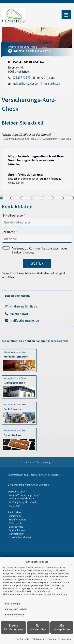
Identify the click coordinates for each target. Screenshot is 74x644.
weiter (37, 263)
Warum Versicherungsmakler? (25, 495)
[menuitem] (28, 485)
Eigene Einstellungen (13, 627)
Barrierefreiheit (17, 534)
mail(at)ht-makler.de (24, 320)
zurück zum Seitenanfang (37, 462)
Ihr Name (9, 232)
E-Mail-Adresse (13, 215)
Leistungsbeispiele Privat (22, 498)
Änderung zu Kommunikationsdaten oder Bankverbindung (35, 250)
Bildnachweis (16, 527)
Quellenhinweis (17, 530)
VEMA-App (14, 506)
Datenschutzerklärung (45, 639)
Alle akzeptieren (62, 627)
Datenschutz (16, 523)
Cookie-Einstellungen (20, 537)
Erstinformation (22, 639)
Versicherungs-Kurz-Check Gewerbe (28, 485)
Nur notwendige (38, 627)
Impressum (65, 639)
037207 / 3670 (19, 314)
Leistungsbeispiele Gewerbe (23, 502)
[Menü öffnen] (66, 15)
